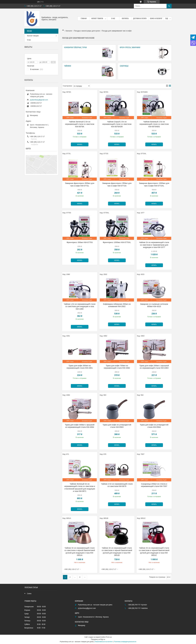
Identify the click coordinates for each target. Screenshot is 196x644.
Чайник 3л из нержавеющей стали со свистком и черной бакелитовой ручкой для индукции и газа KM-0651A (80, 552)
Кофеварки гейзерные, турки (75, 48)
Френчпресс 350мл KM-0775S (80, 242)
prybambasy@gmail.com (39, 100)
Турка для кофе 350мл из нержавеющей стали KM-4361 (80, 367)
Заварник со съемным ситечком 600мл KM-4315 (154, 305)
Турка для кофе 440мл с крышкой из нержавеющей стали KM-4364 (80, 426)
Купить (80, 145)
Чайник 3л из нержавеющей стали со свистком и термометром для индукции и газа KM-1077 (154, 245)
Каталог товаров (97, 19)
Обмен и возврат (156, 19)
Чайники (68, 66)
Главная (84, 19)
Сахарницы (124, 66)
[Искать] (169, 6)
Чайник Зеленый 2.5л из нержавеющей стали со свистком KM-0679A (80, 124)
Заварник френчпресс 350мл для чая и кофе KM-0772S (117, 184)
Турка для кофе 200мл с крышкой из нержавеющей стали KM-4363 (154, 367)
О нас (113, 19)
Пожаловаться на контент (104, 642)
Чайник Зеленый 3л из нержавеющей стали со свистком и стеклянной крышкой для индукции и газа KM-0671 (80, 488)
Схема (29, 594)
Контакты (125, 19)
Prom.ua (109, 637)
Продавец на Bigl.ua (98, 639)
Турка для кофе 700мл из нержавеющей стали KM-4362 (117, 367)
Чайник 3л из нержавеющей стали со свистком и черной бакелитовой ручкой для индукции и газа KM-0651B (117, 552)
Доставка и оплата (140, 19)
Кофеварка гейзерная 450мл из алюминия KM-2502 (117, 305)
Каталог (69, 31)
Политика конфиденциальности (125, 642)
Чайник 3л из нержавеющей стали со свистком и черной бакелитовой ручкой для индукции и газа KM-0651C (154, 552)
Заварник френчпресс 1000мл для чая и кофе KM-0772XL (154, 184)
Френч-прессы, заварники (130, 48)
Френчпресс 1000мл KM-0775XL (117, 242)
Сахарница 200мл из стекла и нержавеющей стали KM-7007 (154, 485)
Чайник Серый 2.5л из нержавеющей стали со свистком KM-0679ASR (117, 124)
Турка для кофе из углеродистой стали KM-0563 (117, 426)
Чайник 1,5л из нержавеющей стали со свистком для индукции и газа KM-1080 (80, 306)
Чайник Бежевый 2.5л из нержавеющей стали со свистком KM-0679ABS (154, 124)
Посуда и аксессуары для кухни (87, 31)
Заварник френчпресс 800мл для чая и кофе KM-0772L (80, 184)
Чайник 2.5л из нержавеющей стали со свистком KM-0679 (117, 485)
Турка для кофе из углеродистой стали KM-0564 (154, 426)
